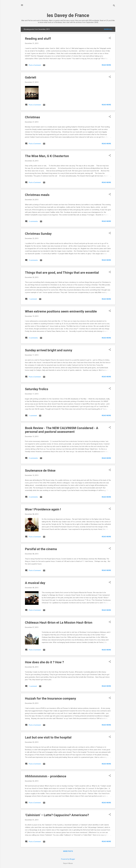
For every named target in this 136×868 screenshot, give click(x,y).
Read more (106, 65)
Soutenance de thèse (40, 470)
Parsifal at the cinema (41, 549)
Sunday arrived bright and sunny (49, 350)
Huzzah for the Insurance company (50, 698)
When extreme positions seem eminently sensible (61, 311)
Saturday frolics (37, 389)
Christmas (32, 117)
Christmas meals (37, 195)
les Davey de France (68, 15)
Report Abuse (68, 863)
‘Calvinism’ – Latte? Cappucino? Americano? (57, 815)
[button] (110, 38)
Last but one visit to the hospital (48, 737)
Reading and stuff (38, 39)
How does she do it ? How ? (44, 662)
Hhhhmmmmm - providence (46, 776)
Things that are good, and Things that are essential (62, 273)
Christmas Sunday (38, 234)
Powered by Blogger (68, 859)
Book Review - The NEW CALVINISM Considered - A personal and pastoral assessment (62, 430)
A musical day (35, 583)
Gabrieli (31, 77)
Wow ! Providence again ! (43, 509)
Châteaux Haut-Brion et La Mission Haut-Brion (59, 622)
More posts (68, 851)
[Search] (114, 6)
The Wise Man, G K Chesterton (47, 156)
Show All (108, 29)
